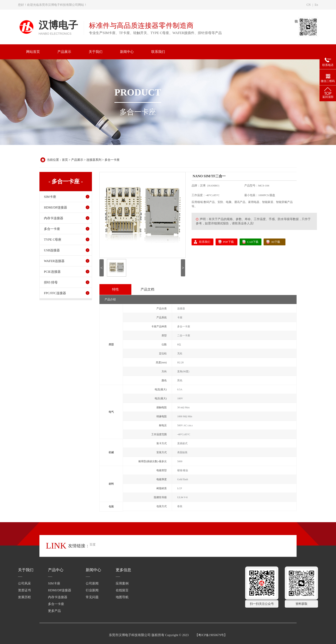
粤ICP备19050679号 (211, 635)
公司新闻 (92, 583)
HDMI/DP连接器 (55, 207)
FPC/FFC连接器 (55, 293)
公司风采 (24, 583)
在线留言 (122, 590)
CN (308, 5)
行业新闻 (92, 590)
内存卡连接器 (54, 218)
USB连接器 (52, 250)
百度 (93, 545)
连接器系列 (94, 160)
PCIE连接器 (52, 272)
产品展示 (77, 160)
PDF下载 (228, 242)
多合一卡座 (112, 160)
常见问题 (92, 597)
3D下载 (276, 242)
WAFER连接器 (54, 261)
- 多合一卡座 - (66, 182)
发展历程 (24, 597)
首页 (65, 160)
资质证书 (24, 590)
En (316, 5)
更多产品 (54, 611)
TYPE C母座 (53, 240)
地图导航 (122, 597)
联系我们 (205, 242)
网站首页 (33, 52)
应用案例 (122, 583)
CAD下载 (253, 242)
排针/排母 (51, 282)
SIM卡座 (50, 197)
